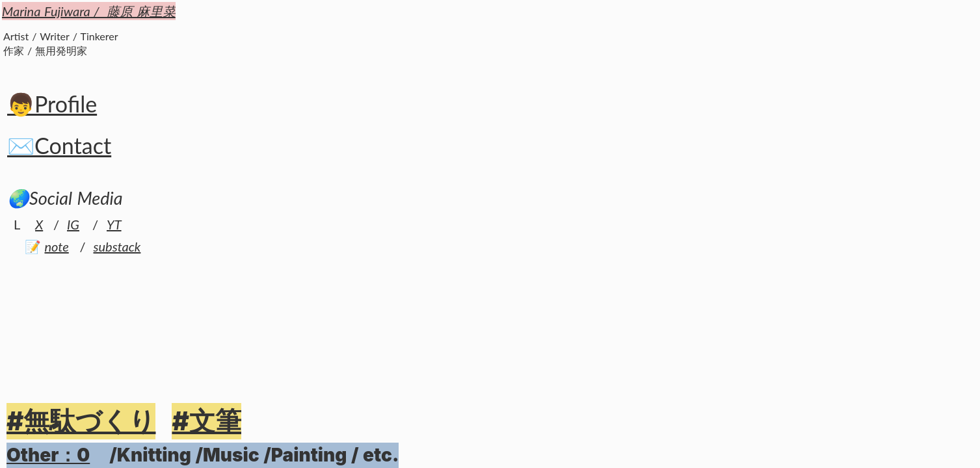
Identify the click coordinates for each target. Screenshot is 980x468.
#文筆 (206, 421)
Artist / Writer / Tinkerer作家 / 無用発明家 (61, 43)
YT (114, 224)
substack (117, 246)
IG (73, 224)
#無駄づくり (81, 421)
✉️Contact (59, 145)
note (57, 246)
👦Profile (52, 104)
